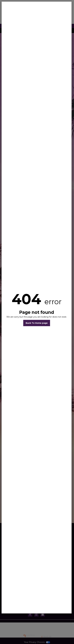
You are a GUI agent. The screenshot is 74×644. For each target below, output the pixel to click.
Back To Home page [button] (37, 323)
